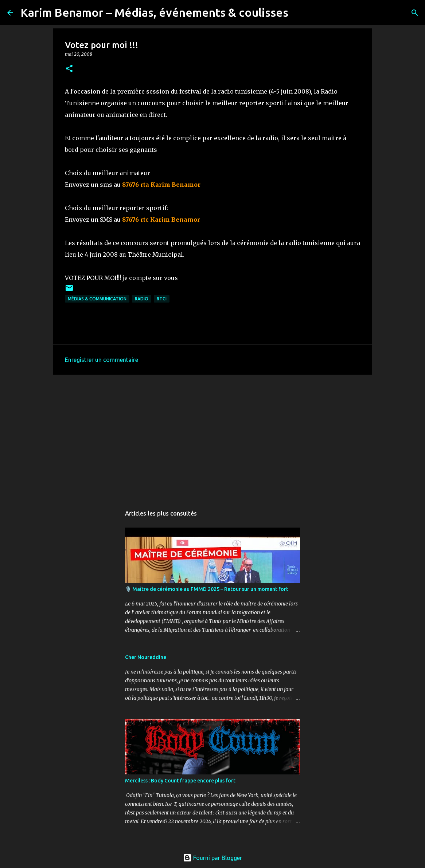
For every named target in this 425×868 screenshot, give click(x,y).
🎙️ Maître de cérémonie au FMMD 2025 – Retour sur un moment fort (207, 589)
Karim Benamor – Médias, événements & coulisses (154, 12)
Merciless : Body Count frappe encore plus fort (180, 781)
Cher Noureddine (146, 657)
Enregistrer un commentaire (102, 360)
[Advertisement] (213, 437)
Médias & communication (97, 299)
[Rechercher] (299, 13)
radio (142, 299)
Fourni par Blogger (213, 858)
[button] (69, 69)
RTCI (162, 299)
